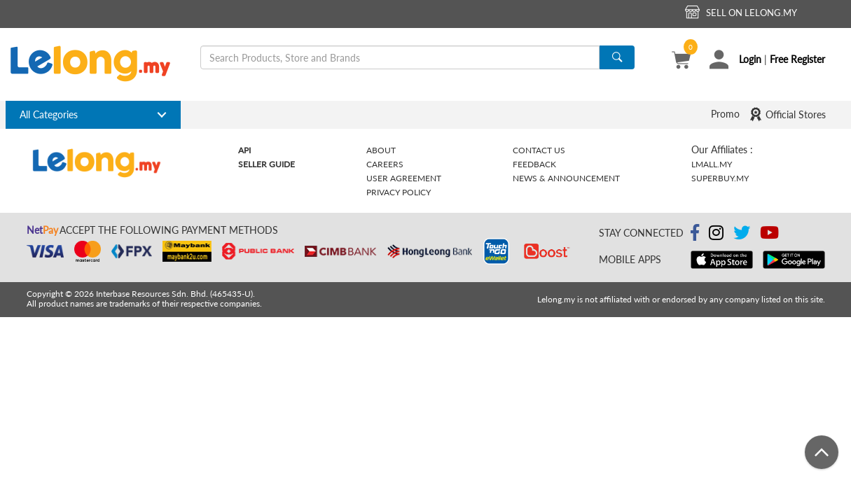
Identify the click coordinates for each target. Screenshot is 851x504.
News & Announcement (566, 178)
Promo (725, 114)
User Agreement (404, 178)
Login (750, 59)
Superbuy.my (720, 178)
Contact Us (539, 150)
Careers (385, 164)
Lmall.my (712, 164)
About (381, 150)
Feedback (534, 164)
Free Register (797, 59)
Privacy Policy (399, 192)
